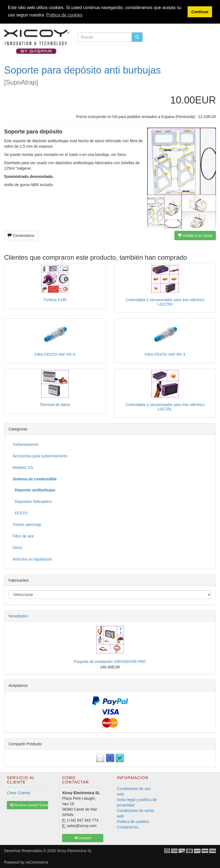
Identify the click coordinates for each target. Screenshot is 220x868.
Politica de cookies (133, 822)
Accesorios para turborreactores (40, 456)
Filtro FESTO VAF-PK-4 (55, 354)
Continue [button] (200, 12)
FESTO (20, 513)
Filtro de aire (23, 536)
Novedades (18, 616)
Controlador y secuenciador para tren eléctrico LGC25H (165, 302)
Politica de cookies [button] (64, 15)
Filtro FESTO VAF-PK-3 (165, 354)
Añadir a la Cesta (195, 236)
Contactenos (128, 827)
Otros (17, 548)
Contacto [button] (83, 838)
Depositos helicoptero (32, 502)
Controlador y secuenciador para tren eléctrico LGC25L (165, 407)
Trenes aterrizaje (27, 525)
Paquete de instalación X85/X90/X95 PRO (110, 662)
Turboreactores (26, 444)
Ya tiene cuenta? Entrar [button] (29, 805)
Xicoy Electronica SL (74, 851)
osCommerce (37, 862)
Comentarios (21, 236)
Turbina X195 (55, 300)
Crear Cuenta (18, 793)
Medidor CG (23, 467)
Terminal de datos (55, 405)
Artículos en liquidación (32, 559)
